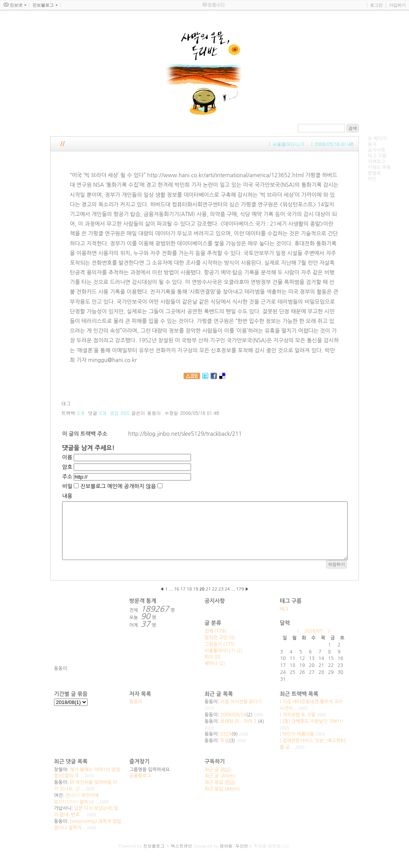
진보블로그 (154, 857)
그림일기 (220, 656)
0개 (81, 413)
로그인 (376, 5)
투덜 (225, 752)
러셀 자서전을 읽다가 (241, 713)
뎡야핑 (226, 857)
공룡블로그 (140, 787)
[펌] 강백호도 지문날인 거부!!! (313, 733)
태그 (284, 621)
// (63, 144)
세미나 (215, 675)
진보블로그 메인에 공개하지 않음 (118, 486)
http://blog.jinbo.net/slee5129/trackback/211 (185, 434)
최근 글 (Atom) (220, 787)
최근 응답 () (220, 794)
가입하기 (397, 5)
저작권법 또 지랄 (299, 726)
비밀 (67, 486)
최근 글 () (218, 781)
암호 (67, 467)
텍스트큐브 (182, 857)
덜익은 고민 (220, 649)
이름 (67, 457)
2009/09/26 (233, 726)
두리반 (242, 857)
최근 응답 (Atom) (222, 800)
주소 (67, 477)
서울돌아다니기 (288, 144)
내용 (67, 496)
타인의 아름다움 (298, 746)
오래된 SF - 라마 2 (239, 733)
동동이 (136, 713)
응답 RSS (120, 413)
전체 (215, 643)
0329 (226, 746)
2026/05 (313, 643)
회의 (213, 668)
